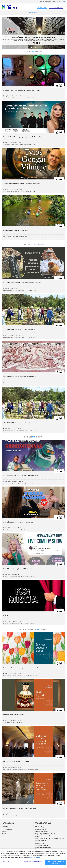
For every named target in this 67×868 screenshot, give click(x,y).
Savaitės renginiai (33, 52)
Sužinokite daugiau (35, 857)
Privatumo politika (40, 828)
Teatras (4, 833)
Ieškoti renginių (34, 13)
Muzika (4, 835)
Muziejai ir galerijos (7, 830)
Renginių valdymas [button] (56, 7)
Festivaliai (5, 831)
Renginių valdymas (40, 844)
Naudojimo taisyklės (40, 830)
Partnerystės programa (41, 845)
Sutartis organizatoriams (42, 831)
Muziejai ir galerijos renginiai (34, 630)
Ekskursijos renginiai (34, 244)
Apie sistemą (38, 826)
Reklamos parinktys (40, 840)
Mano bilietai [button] (42, 7)
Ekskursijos (5, 826)
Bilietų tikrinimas (39, 842)
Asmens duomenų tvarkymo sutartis (45, 833)
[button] (6, 34)
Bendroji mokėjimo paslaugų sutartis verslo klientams (49, 838)
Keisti (63, 2)
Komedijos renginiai (34, 437)
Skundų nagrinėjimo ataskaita (43, 847)
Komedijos (5, 828)
